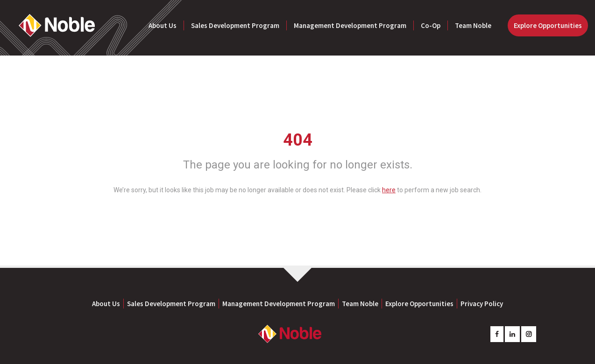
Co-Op (431, 25)
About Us (163, 25)
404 (298, 140)
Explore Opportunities (548, 25)
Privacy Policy (482, 304)
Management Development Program (350, 25)
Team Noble (473, 25)
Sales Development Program (235, 25)
